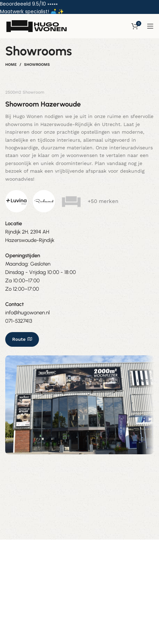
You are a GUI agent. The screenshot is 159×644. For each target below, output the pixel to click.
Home (11, 65)
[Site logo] (37, 26)
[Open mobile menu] (150, 26)
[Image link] (16, 201)
